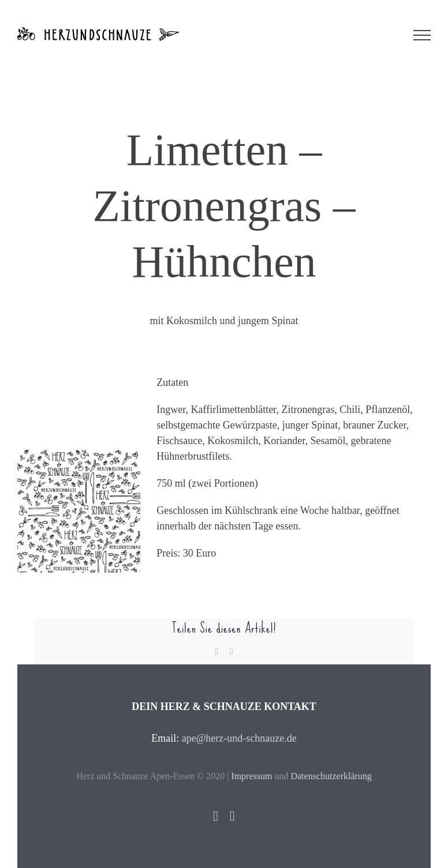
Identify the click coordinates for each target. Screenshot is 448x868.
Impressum (251, 776)
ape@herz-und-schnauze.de (239, 738)
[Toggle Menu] (422, 35)
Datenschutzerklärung (331, 776)
